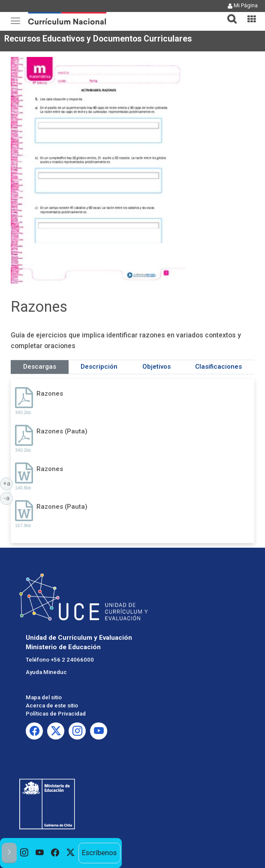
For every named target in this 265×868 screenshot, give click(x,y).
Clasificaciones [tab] (218, 367)
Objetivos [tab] (157, 367)
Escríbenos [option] (99, 853)
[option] (24, 853)
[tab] (229, 14)
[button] (229, 14)
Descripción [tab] (99, 367)
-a (8, 498)
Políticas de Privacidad (56, 714)
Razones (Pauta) (62, 431)
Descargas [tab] (40, 367)
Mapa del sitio (44, 697)
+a (8, 483)
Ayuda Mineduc (46, 672)
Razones (50, 394)
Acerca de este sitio (52, 705)
